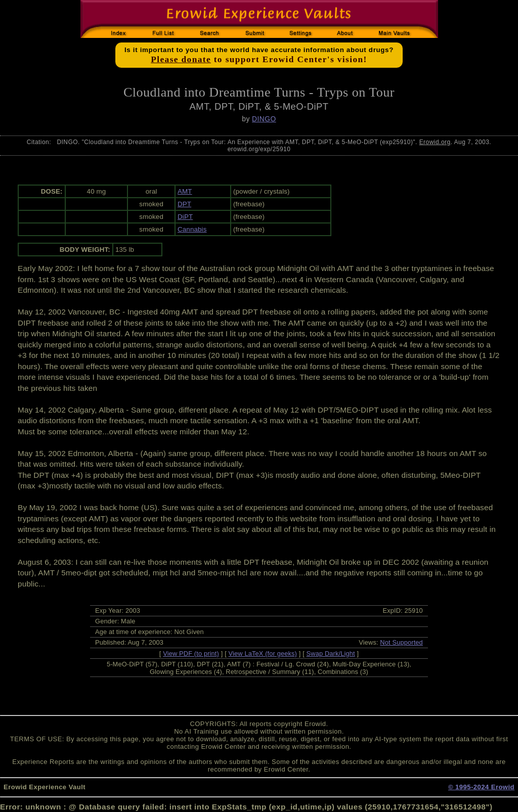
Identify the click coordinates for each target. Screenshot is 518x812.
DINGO (264, 119)
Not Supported (401, 642)
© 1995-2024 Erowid (481, 787)
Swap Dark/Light (331, 653)
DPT (184, 204)
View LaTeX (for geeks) (263, 653)
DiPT (185, 217)
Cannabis (192, 229)
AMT (185, 191)
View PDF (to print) (191, 653)
